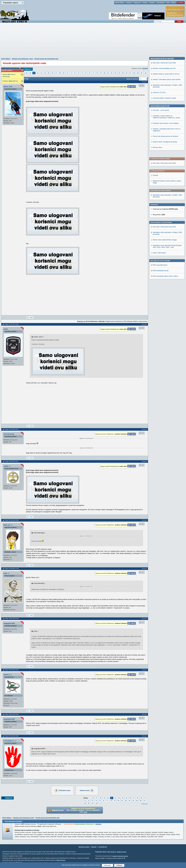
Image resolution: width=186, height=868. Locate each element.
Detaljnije (98, 824)
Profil (31, 317)
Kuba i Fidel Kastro (159, 189)
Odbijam (119, 865)
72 (75, 73)
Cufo (5, 573)
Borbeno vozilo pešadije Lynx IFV (164, 230)
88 (134, 73)
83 (116, 73)
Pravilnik (152, 3)
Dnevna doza (157, 309)
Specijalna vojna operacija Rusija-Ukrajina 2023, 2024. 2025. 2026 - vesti (167, 182)
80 (104, 73)
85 (123, 73)
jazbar (6, 329)
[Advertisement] (93, 42)
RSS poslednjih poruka (161, 206)
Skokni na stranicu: (132, 79)
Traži (168, 3)
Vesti (109, 852)
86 (127, 73)
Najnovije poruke (84, 847)
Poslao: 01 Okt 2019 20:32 (12, 324)
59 (27, 73)
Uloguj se (129, 3)
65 (49, 73)
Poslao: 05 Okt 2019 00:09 (12, 520)
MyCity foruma (61, 860)
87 (130, 73)
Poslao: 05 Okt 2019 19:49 (12, 670)
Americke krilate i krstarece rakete (164, 259)
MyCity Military (120, 3)
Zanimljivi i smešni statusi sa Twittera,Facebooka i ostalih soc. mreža (166, 278)
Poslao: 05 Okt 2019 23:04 (12, 714)
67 (56, 73)
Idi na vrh (145, 804)
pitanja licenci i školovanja (9, 75)
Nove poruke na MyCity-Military (162, 220)
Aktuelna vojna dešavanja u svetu (22, 59)
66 (52, 73)
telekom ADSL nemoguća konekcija (165, 303)
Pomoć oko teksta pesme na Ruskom (166, 298)
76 (90, 73)
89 (138, 73)
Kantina (145, 3)
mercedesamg (9, 434)
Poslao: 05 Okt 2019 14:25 (12, 569)
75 (86, 73)
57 (97, 798)
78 (97, 73)
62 (38, 73)
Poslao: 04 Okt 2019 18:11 (12, 461)
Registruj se (137, 3)
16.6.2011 (145, 68)
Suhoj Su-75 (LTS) (159, 254)
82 (112, 73)
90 (141, 73)
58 (101, 798)
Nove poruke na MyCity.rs (160, 267)
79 (101, 73)
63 (41, 73)
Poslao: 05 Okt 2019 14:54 (12, 619)
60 (30, 73)
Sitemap (94, 847)
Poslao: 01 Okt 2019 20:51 (12, 429)
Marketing (181, 3)
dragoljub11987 (9, 623)
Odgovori (28, 69)
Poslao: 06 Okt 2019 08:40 (12, 736)
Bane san (7, 525)
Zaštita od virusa (122, 852)
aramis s (7, 675)
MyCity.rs (113, 852)
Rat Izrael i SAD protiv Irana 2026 (164, 99)
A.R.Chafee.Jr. (9, 741)
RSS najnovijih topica (160, 201)
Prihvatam (108, 865)
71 (71, 73)
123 (146, 73)
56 (93, 798)
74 (82, 73)
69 (64, 73)
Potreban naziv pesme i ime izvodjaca (166, 285)
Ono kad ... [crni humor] (161, 271)
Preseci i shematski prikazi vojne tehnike (167, 241)
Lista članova (160, 3)
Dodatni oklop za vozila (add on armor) (166, 235)
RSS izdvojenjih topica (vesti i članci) (165, 212)
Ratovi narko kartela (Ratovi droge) (165, 176)
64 (45, 73)
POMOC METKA (10, 81)
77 (93, 73)
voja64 (6, 466)
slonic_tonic (8, 87)
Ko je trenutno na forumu (14, 821)
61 (34, 73)
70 (67, 73)
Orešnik (155, 111)
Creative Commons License (120, 856)
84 (119, 73)
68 (60, 73)
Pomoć (173, 3)
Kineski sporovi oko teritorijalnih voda (46, 59)
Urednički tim (103, 847)
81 (108, 73)
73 (78, 73)
